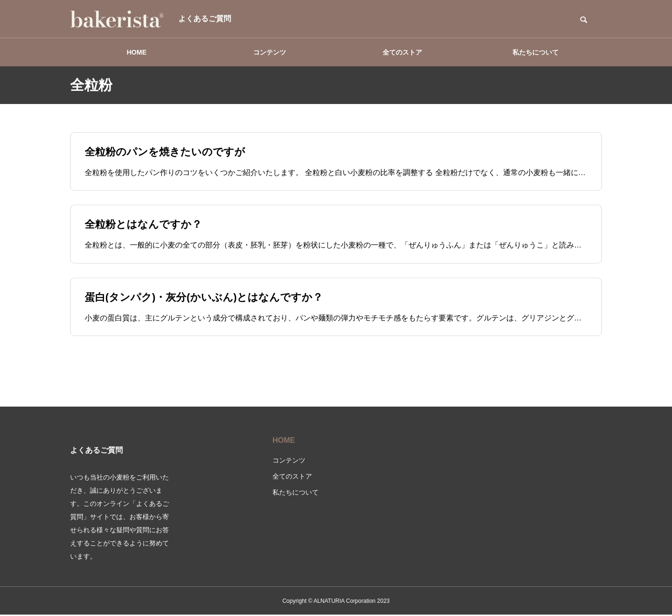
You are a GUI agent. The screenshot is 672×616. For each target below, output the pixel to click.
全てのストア (402, 52)
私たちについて (536, 52)
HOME (136, 52)
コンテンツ (270, 52)
